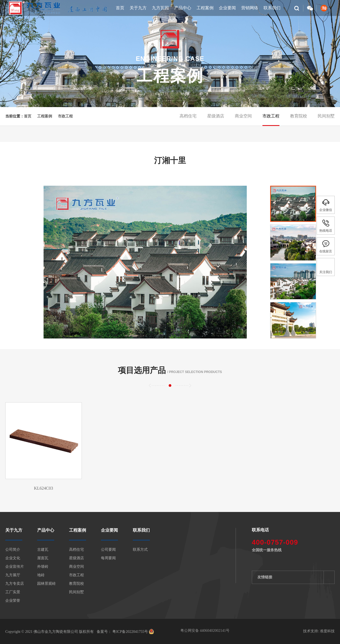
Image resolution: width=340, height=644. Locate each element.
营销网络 (250, 8)
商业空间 (243, 116)
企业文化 (13, 558)
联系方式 (140, 550)
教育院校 (299, 116)
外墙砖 (43, 567)
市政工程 (65, 116)
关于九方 (138, 8)
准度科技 (327, 631)
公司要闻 (108, 550)
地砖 (41, 575)
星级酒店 (216, 116)
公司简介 (13, 550)
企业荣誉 (13, 601)
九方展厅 (13, 575)
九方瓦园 (160, 8)
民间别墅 (326, 116)
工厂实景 (13, 592)
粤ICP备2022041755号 (130, 632)
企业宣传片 (15, 567)
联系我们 (272, 8)
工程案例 (205, 8)
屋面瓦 (43, 558)
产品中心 (183, 8)
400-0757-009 (275, 542)
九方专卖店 (15, 584)
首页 (120, 8)
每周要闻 (108, 558)
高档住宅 (188, 116)
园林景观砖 (46, 584)
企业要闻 (227, 8)
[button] (254, 259)
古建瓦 (43, 550)
